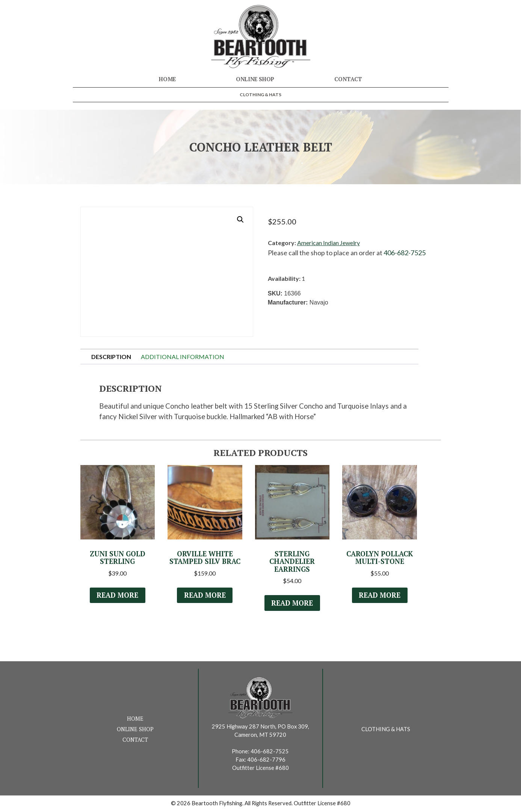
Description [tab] (111, 357)
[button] (240, 220)
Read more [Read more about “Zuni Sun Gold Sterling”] (118, 596)
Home (167, 79)
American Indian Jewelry (328, 243)
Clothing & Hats (260, 95)
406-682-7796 (266, 760)
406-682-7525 (405, 253)
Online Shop (255, 79)
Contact (348, 79)
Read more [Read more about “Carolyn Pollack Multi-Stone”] (380, 596)
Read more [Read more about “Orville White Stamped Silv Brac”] (205, 596)
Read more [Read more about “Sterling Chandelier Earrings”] (292, 604)
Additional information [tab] (183, 357)
